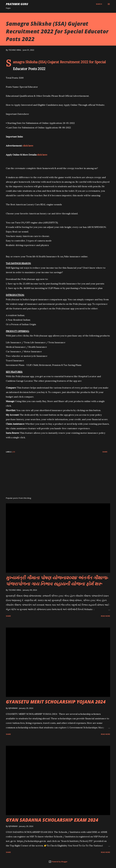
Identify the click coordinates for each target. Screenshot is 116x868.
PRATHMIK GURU (17, 4)
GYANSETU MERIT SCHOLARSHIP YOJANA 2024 (56, 702)
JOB (14, 452)
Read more (106, 616)
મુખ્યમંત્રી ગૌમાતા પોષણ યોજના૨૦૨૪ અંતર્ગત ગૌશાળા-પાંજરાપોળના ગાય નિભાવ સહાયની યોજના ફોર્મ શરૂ (57, 581)
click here (28, 146)
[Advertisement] (58, 477)
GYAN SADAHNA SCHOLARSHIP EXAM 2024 (52, 820)
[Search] (99, 4)
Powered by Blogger (58, 862)
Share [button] (105, 452)
